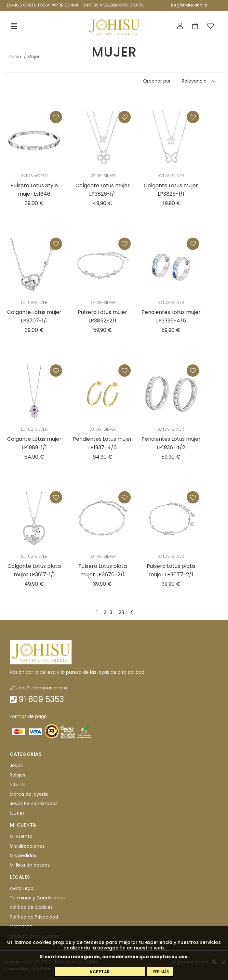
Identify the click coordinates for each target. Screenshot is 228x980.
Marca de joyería (29, 794)
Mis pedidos (23, 856)
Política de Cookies (31, 908)
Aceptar (100, 972)
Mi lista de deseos (30, 865)
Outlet (17, 813)
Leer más (160, 972)
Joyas (16, 765)
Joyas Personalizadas (34, 804)
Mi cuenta (21, 836)
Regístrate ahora (189, 5)
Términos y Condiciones (37, 898)
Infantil (18, 785)
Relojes (18, 775)
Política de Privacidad (34, 917)
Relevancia (194, 81)
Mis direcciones (27, 846)
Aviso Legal (22, 888)
